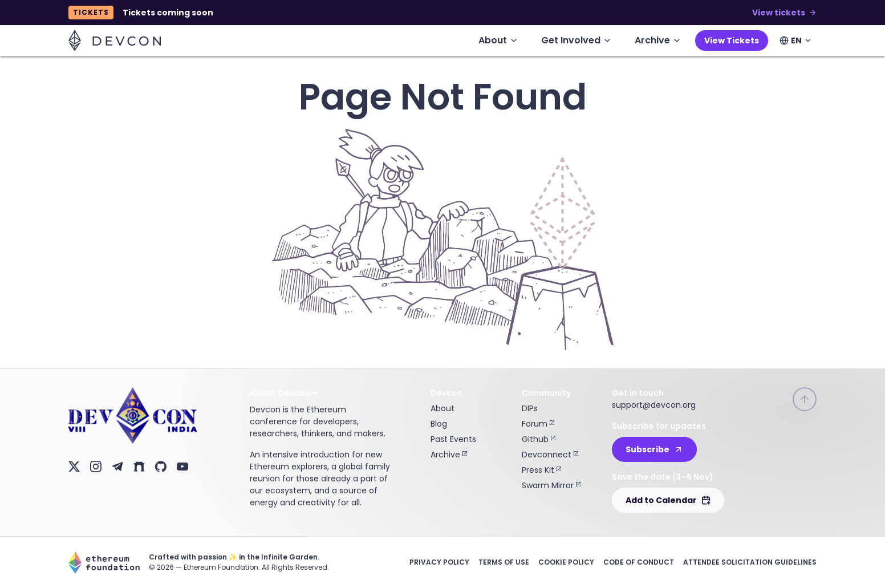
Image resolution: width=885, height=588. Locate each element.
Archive (449, 455)
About (442, 408)
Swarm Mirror (551, 485)
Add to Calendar (668, 500)
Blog (439, 424)
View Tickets (732, 40)
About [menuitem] (498, 40)
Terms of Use (504, 562)
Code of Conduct (639, 562)
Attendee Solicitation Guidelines (750, 562)
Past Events (453, 439)
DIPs (530, 408)
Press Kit (541, 470)
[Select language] (796, 40)
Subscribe (654, 449)
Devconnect (550, 455)
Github (539, 439)
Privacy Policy (439, 562)
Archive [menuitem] (658, 40)
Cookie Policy (566, 562)
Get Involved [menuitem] (577, 40)
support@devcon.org (654, 405)
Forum (538, 424)
